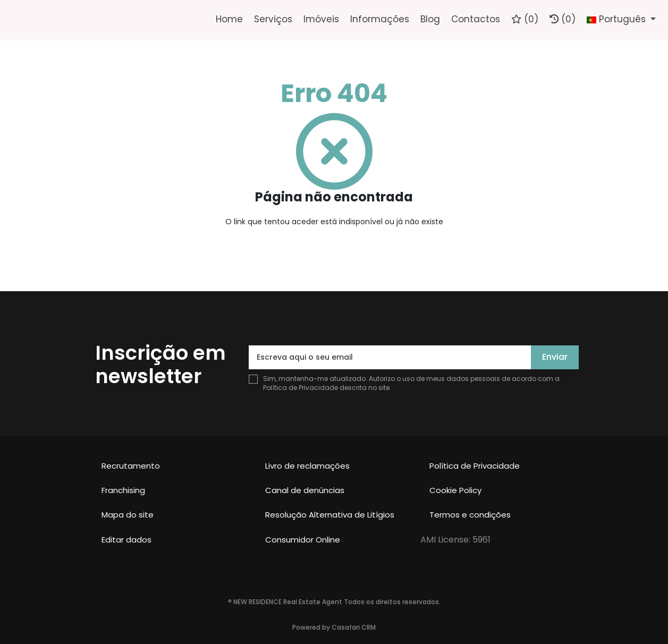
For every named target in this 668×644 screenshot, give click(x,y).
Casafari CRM (354, 627)
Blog (430, 19)
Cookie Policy (455, 490)
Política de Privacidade (301, 388)
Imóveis (321, 19)
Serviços (273, 19)
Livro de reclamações (307, 466)
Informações (380, 19)
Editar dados (126, 540)
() (525, 19)
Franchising (123, 490)
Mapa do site (128, 515)
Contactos (476, 19)
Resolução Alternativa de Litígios (330, 515)
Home (229, 19)
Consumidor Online (303, 540)
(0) (563, 19)
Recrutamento (131, 466)
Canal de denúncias (305, 490)
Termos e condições (470, 515)
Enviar (555, 357)
